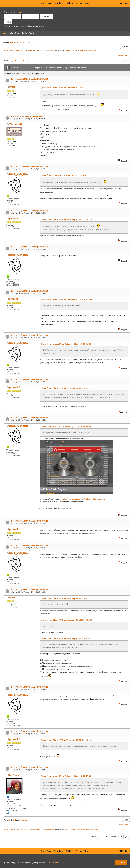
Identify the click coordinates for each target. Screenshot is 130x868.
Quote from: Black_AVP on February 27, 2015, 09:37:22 (66, 388)
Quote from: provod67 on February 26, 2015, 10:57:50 (66, 776)
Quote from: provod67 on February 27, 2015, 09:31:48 (66, 344)
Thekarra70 (16, 124)
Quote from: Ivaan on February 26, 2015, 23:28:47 (64, 175)
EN (127, 3)
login (11, 12)
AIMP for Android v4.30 (20, 43)
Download (58, 3)
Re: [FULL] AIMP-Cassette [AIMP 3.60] (30, 79)
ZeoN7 (67, 50)
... (17, 61)
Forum (79, 3)
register (19, 12)
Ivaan (12, 87)
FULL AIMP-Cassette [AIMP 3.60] (27, 116)
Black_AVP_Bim (19, 174)
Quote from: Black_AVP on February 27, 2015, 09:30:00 (66, 300)
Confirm (121, 863)
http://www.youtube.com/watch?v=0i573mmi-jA (84, 499)
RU (121, 3)
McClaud (14, 775)
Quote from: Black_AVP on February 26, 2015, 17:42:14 (66, 88)
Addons (69, 3)
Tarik (73, 50)
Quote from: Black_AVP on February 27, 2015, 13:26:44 (66, 740)
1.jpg (42, 508)
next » (127, 56)
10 (19, 61)
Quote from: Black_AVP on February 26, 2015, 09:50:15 (66, 638)
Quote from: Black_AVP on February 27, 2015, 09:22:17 (66, 598)
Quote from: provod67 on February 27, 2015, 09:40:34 (66, 426)
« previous (120, 56)
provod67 (15, 219)
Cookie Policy (56, 862)
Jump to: (94, 837)
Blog (87, 3)
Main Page (46, 3)
